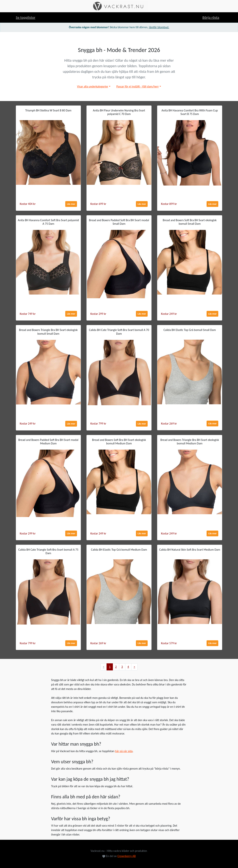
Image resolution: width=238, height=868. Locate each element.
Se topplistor (26, 17)
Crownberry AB (127, 856)
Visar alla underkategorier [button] (93, 86)
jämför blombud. (159, 27)
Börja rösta (211, 17)
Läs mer (71, 204)
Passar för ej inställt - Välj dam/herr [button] (138, 86)
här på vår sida (124, 751)
